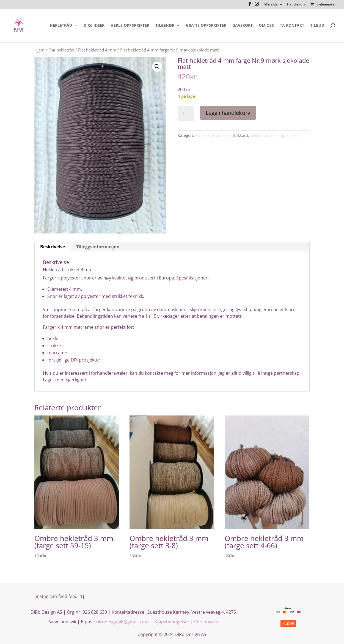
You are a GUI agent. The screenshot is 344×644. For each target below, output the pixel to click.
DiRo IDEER (94, 26)
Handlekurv (296, 5)
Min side (271, 5)
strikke (293, 135)
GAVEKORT (243, 26)
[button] (157, 67)
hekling (278, 135)
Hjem (39, 50)
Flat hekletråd (61, 50)
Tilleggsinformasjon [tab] (98, 247)
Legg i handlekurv (228, 113)
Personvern (206, 622)
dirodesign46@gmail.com (123, 622)
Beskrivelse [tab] (53, 247)
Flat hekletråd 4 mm (97, 50)
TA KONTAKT (292, 26)
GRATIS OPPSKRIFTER (206, 26)
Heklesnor (259, 135)
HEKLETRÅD (61, 26)
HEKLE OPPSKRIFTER (130, 26)
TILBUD (317, 26)
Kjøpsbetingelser (172, 622)
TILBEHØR (165, 26)
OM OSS (266, 26)
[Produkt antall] (186, 114)
